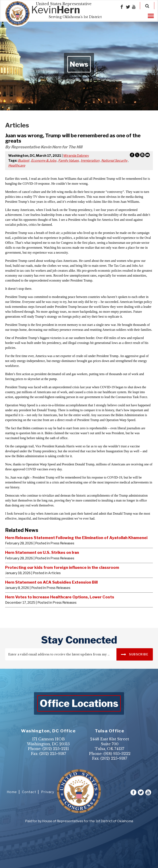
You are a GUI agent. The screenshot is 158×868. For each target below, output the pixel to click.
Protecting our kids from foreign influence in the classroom (62, 567)
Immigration (90, 161)
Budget (24, 161)
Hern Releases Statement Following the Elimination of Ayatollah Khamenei (76, 538)
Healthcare (17, 165)
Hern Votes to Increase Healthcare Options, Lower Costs (60, 597)
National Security (114, 161)
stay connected (79, 640)
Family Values (69, 161)
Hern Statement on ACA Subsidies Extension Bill (51, 582)
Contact (29, 792)
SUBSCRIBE (135, 654)
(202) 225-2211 (56, 749)
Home (12, 792)
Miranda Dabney (76, 156)
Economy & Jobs (44, 161)
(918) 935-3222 (117, 754)
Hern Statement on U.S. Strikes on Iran (42, 552)
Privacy (48, 792)
